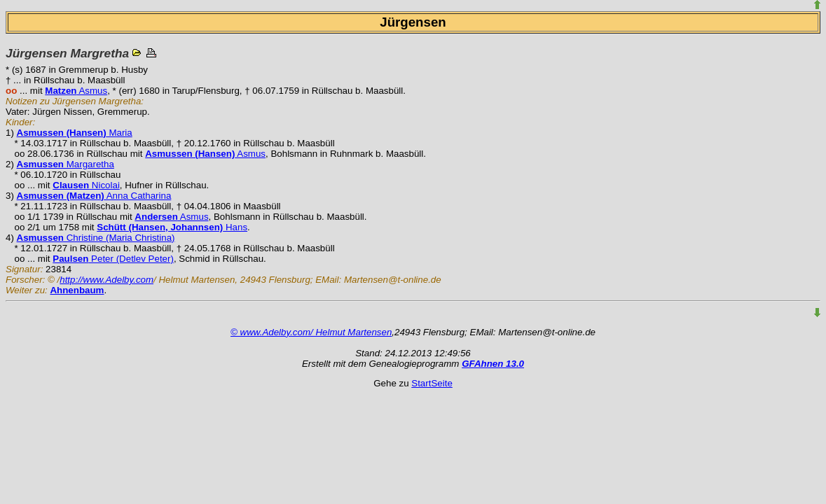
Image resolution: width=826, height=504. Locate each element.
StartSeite (432, 383)
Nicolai (86, 185)
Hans (172, 227)
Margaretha (66, 164)
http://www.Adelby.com (106, 280)
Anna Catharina (94, 196)
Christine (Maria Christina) (96, 238)
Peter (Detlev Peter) (113, 259)
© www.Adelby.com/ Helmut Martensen (311, 332)
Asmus (76, 91)
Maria (75, 133)
